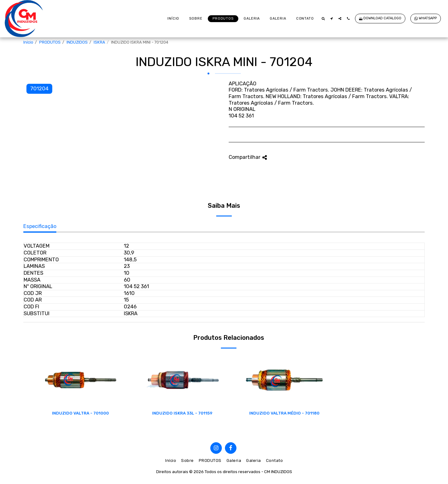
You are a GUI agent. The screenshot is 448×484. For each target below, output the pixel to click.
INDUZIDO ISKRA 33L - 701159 (182, 413)
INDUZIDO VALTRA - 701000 (80, 413)
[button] (323, 19)
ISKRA (99, 42)
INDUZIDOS (77, 42)
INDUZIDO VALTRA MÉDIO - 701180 (284, 413)
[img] (81, 380)
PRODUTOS (50, 42)
